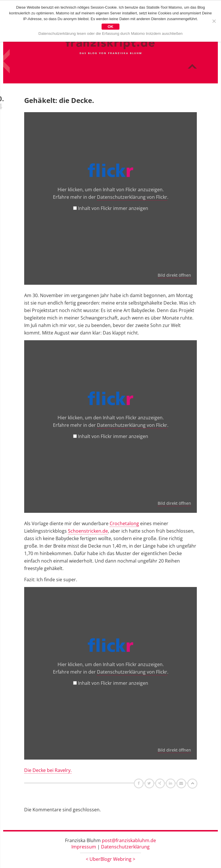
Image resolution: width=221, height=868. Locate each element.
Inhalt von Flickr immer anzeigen (113, 208)
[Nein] (214, 21)
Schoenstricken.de (88, 531)
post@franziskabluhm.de (129, 840)
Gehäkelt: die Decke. (59, 100)
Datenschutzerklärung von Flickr (132, 197)
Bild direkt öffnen (174, 275)
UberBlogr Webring (110, 859)
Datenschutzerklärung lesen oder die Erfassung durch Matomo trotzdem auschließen (111, 34)
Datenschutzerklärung (125, 847)
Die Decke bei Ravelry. (48, 770)
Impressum (84, 847)
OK (110, 27)
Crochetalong (124, 523)
